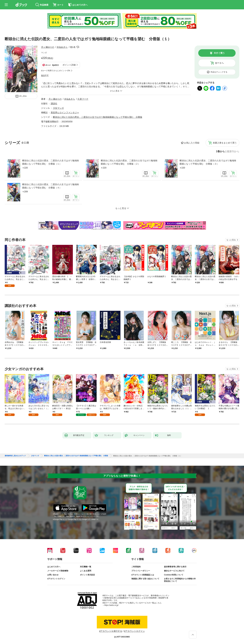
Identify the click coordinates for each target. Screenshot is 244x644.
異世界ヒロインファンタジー (65, 113)
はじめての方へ (54, 567)
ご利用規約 (136, 567)
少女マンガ (58, 108)
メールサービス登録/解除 (58, 571)
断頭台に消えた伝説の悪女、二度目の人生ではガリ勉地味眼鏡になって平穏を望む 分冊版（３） (208, 162)
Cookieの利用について (174, 575)
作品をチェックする (219, 72)
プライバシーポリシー (141, 571)
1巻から (220, 151)
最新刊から (233, 151)
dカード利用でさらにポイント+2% (56, 71)
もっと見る (231, 240)
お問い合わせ (53, 575)
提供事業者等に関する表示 (175, 567)
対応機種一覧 (86, 567)
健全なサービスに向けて (174, 571)
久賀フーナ (83, 99)
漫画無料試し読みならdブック (15, 456)
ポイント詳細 (69, 65)
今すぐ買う (219, 53)
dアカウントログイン (56, 579)
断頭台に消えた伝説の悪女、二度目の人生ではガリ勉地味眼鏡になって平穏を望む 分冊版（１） (51, 162)
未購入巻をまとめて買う (225, 143)
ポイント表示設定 (87, 575)
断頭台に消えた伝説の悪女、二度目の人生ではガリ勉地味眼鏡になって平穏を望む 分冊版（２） (129, 162)
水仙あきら (62, 47)
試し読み (23, 96)
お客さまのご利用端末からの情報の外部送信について (180, 580)
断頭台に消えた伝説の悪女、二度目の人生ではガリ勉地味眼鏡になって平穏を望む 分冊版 (98, 117)
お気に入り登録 (192, 143)
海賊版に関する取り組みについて (145, 579)
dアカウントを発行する (111, 631)
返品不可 (45, 75)
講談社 (54, 103)
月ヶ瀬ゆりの (48, 47)
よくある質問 (86, 571)
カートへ (219, 63)
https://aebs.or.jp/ (111, 605)
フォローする (78, 47)
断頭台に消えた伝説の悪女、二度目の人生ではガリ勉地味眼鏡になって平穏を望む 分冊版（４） (51, 186)
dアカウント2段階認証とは (143, 575)
